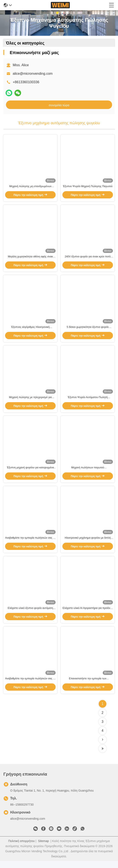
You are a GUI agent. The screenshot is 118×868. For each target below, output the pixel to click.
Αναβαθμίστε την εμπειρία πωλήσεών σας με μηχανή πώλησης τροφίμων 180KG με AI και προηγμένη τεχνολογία (30, 686)
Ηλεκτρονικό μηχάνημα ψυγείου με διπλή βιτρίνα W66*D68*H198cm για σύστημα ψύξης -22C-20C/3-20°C (88, 543)
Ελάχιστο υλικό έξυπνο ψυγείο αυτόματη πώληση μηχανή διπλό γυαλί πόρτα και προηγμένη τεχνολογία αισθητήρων (30, 615)
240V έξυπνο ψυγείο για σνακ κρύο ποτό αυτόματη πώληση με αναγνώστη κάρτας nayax (88, 259)
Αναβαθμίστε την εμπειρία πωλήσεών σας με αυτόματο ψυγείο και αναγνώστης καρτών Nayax (30, 543)
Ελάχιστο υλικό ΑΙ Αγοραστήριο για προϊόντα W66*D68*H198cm (88, 615)
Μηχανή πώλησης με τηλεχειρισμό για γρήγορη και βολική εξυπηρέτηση (30, 401)
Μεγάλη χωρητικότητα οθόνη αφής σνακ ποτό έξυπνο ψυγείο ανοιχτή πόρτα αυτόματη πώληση (30, 259)
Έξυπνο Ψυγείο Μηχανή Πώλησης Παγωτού (88, 187)
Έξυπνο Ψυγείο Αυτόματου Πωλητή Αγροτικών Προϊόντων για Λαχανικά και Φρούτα (88, 401)
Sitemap (43, 848)
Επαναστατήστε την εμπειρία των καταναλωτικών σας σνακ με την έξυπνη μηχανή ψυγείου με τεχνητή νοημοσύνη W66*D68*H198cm (88, 686)
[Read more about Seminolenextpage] (103, 747)
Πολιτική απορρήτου (22, 848)
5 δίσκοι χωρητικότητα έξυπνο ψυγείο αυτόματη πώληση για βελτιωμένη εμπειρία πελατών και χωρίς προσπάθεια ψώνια (88, 330)
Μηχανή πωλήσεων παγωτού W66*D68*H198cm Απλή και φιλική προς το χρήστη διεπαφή (88, 472)
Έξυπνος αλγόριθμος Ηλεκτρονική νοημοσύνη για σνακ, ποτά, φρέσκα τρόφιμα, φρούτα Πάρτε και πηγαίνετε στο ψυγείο (30, 330)
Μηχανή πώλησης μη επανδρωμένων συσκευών (30, 187)
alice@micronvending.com (33, 74)
